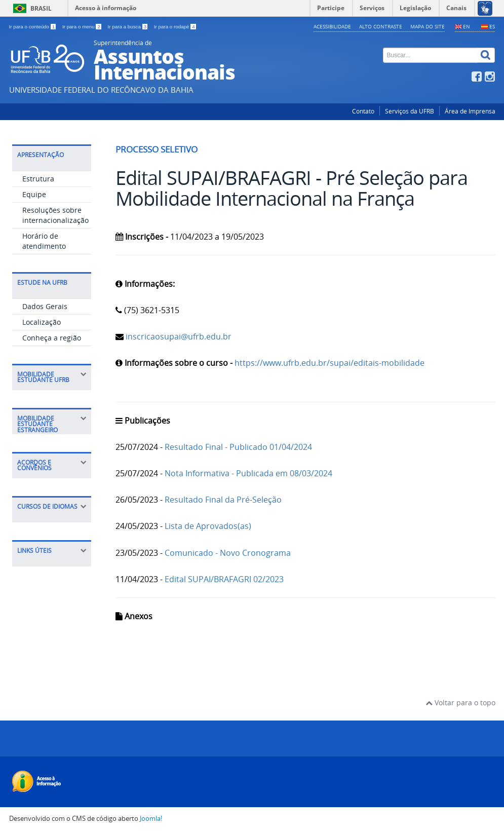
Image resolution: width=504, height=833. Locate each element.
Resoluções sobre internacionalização (55, 215)
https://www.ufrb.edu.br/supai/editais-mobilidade (329, 363)
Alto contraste (381, 26)
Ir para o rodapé (175, 27)
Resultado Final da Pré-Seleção (223, 500)
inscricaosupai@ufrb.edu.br (178, 336)
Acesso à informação (106, 8)
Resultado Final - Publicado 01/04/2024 (238, 447)
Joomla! (151, 819)
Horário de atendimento (44, 241)
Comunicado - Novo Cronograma (228, 553)
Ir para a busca (128, 27)
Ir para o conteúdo (33, 27)
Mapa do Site (428, 26)
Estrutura (38, 179)
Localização (42, 322)
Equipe (34, 194)
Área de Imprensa (470, 111)
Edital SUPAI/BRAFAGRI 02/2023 (224, 579)
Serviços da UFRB (410, 111)
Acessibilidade (332, 26)
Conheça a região (52, 338)
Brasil (41, 8)
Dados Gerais (45, 306)
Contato (363, 111)
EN (467, 26)
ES (492, 26)
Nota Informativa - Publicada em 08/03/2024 (248, 473)
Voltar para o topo (460, 703)
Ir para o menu (83, 27)
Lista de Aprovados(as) (208, 526)
